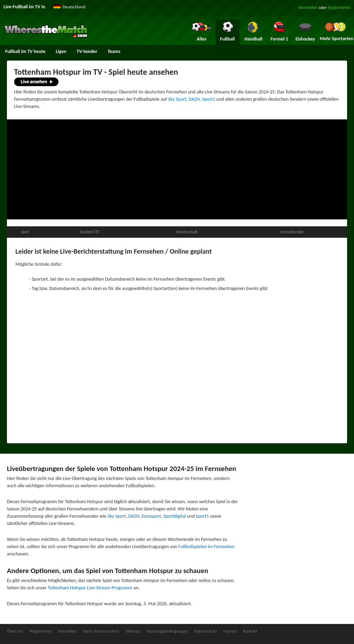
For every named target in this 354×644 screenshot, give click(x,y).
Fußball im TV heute (25, 51)
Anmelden (308, 7)
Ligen (61, 51)
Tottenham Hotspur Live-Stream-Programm (90, 588)
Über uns (15, 631)
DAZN (194, 99)
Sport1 (209, 99)
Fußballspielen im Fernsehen (206, 547)
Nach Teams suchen (101, 631)
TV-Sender (87, 51)
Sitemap (133, 631)
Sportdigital (174, 516)
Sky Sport (177, 99)
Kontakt (250, 631)
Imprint (230, 631)
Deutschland (74, 7)
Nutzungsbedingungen (167, 631)
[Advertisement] (177, 170)
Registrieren (339, 7)
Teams (114, 51)
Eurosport (151, 516)
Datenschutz (206, 631)
